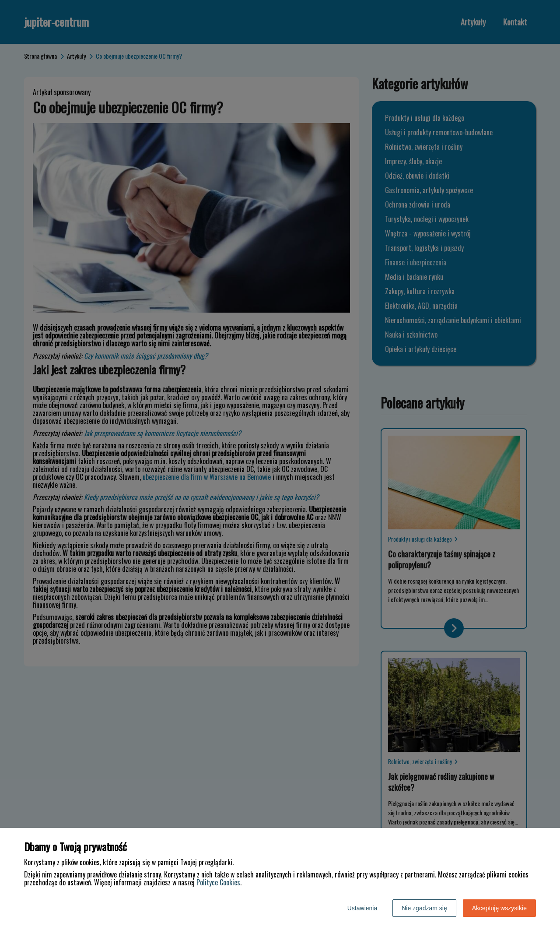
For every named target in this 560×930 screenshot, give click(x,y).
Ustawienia (362, 908)
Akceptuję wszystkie (499, 908)
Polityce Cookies (218, 882)
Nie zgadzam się (424, 908)
